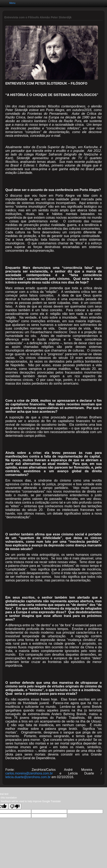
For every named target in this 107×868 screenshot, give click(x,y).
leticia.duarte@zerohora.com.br (28, 777)
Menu (12, 3)
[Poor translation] (15, 806)
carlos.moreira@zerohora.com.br (29, 773)
